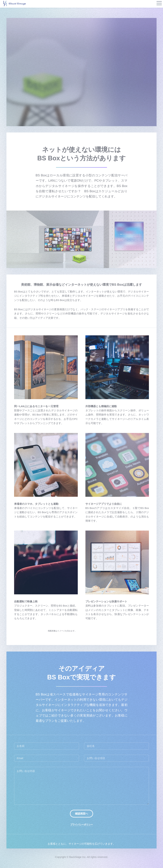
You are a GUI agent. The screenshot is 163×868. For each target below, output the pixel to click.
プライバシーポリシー (82, 825)
